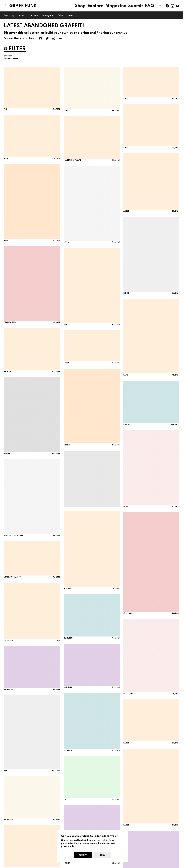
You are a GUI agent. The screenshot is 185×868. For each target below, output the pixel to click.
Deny (102, 855)
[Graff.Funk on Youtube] (178, 6)
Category (48, 16)
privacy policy (68, 846)
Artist (22, 16)
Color (60, 16)
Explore (95, 6)
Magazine (116, 6)
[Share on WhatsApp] (54, 38)
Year (70, 16)
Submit (136, 6)
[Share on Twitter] (47, 38)
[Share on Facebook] (41, 38)
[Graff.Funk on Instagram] (172, 6)
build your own (57, 33)
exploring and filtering (91, 33)
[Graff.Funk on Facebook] (167, 6)
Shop (80, 6)
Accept (83, 855)
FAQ (150, 6)
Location (34, 16)
